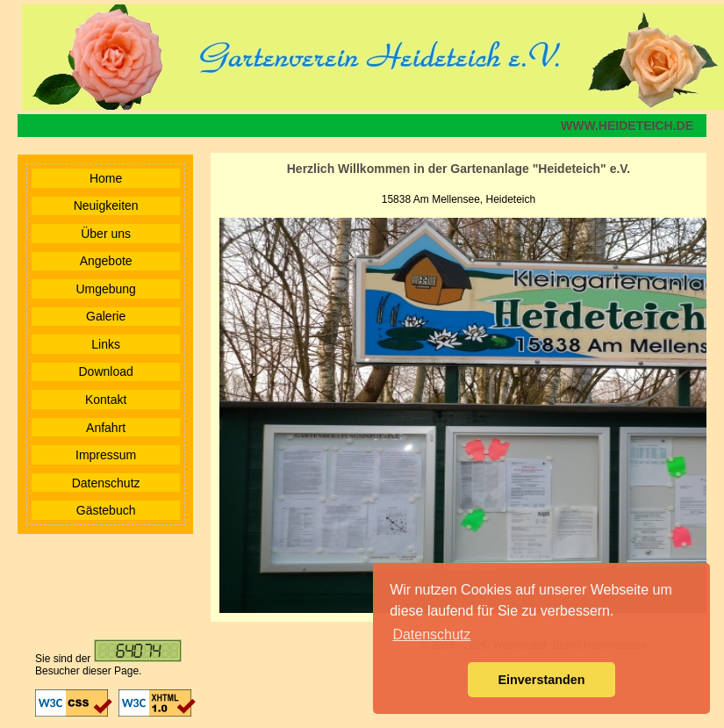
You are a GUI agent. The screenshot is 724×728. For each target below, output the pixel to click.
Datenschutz (106, 483)
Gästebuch (106, 510)
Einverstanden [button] (541, 680)
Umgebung (106, 289)
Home (106, 178)
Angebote (106, 261)
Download (106, 371)
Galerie (106, 316)
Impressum (106, 455)
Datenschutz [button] (431, 634)
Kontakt (106, 400)
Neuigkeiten (106, 205)
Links (106, 344)
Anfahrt (106, 428)
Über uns (106, 234)
